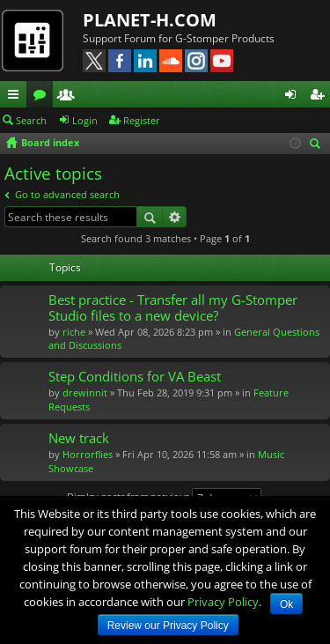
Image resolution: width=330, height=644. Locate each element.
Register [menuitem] (320, 97)
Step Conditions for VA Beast (135, 377)
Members (70, 97)
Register (142, 120)
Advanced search (175, 217)
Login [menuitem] (294, 97)
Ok (286, 604)
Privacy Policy (223, 602)
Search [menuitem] (318, 145)
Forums (43, 97)
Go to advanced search (67, 194)
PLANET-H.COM (150, 20)
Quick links (17, 97)
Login (85, 120)
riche (74, 332)
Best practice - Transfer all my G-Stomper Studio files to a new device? (173, 308)
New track (79, 438)
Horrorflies (88, 454)
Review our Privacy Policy (168, 625)
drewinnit (85, 392)
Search (31, 120)
